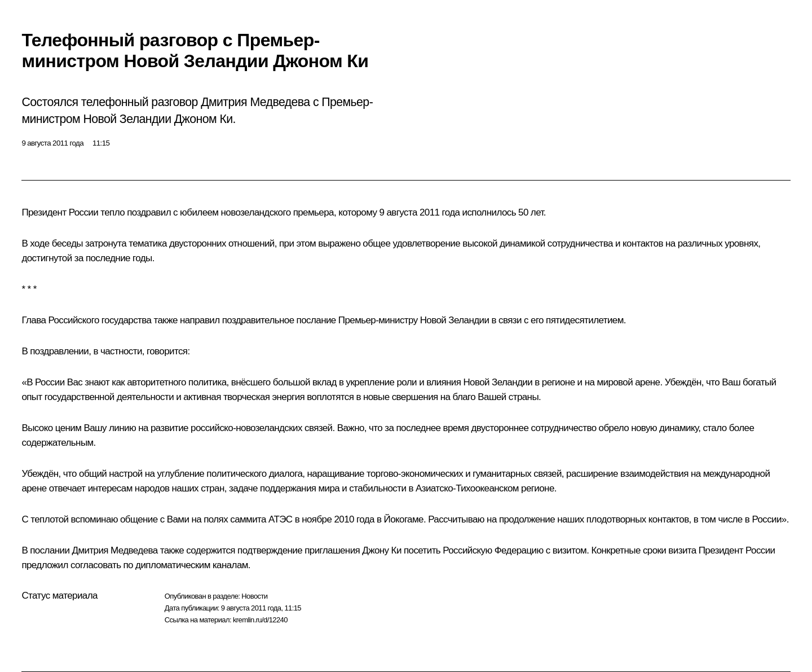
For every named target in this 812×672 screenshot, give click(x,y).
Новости (254, 596)
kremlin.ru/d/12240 (260, 620)
